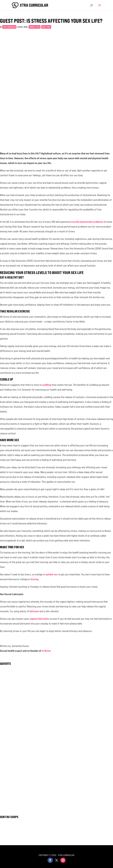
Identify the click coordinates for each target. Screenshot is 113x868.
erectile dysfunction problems (87, 222)
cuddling (47, 385)
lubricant (34, 611)
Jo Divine (46, 651)
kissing (35, 579)
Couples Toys (35, 27)
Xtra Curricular (9, 27)
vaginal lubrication (39, 619)
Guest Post (46, 27)
